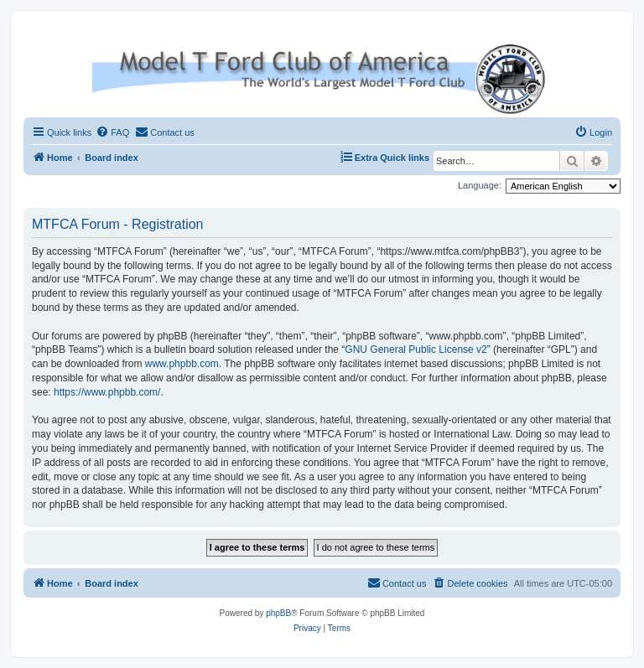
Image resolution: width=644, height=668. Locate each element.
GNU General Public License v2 (415, 350)
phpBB (278, 613)
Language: (480, 185)
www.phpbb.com (182, 364)
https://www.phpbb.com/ (107, 392)
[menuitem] (112, 132)
